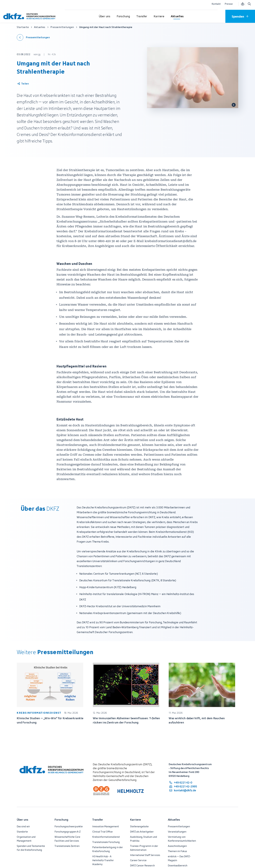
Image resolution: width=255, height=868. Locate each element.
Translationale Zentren (67, 846)
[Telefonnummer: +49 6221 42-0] (183, 783)
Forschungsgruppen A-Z (68, 832)
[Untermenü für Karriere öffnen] (159, 16)
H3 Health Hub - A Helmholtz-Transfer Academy (103, 860)
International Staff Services (145, 855)
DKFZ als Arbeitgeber (142, 832)
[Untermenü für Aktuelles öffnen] (177, 16)
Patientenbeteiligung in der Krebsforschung (108, 849)
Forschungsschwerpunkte (69, 826)
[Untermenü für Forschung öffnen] (123, 16)
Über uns (22, 820)
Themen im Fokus (177, 851)
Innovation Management (106, 826)
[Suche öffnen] (249, 4)
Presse (229, 4)
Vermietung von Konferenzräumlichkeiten (182, 839)
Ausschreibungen (177, 846)
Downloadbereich (178, 865)
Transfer (98, 820)
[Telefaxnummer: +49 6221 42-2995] (183, 786)
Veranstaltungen (177, 832)
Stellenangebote (139, 826)
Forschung (61, 820)
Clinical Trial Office (103, 832)
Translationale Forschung (106, 842)
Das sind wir (23, 826)
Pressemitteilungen (179, 826)
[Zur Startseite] (30, 16)
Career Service (138, 860)
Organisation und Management (26, 839)
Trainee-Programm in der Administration (144, 848)
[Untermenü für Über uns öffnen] (105, 16)
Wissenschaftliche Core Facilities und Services (67, 839)
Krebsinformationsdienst (106, 837)
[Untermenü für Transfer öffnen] (142, 16)
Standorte (22, 832)
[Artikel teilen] (23, 84)
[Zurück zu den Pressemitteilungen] (33, 37)
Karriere (135, 820)
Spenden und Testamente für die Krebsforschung (31, 848)
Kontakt (216, 4)
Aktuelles (174, 820)
